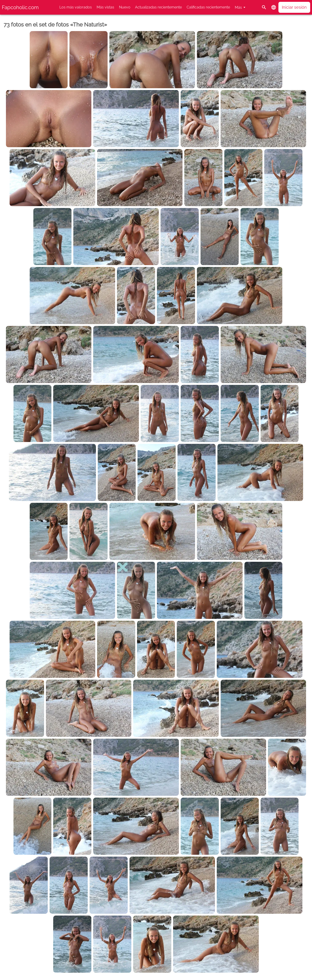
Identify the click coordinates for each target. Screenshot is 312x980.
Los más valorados (76, 7)
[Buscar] (264, 7)
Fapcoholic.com (20, 7)
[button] (274, 7)
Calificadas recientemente (208, 7)
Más (238, 7)
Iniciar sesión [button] (294, 7)
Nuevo (125, 7)
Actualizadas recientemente (158, 7)
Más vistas (105, 7)
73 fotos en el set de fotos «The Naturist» (55, 25)
